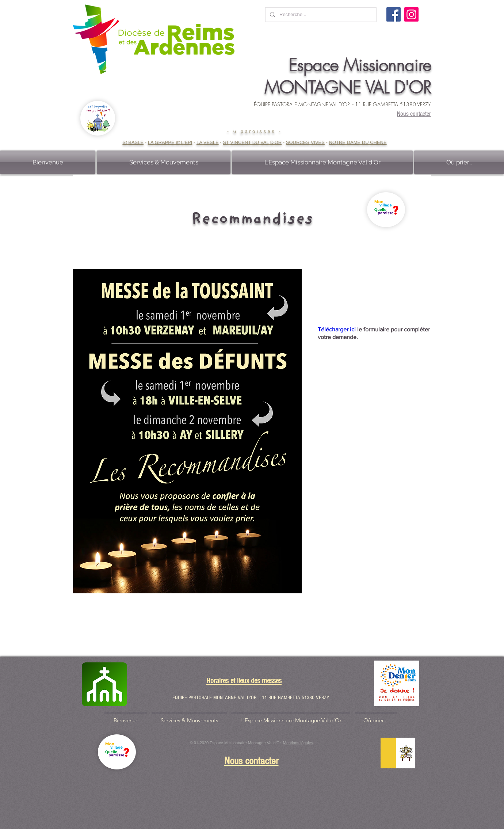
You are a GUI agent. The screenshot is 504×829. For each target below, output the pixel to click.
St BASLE (133, 142)
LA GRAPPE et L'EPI (170, 142)
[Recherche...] (320, 15)
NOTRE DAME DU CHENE (358, 142)
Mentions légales (298, 743)
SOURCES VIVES (305, 142)
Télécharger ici (337, 329)
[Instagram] (411, 14)
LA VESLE (208, 142)
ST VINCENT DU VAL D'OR (252, 142)
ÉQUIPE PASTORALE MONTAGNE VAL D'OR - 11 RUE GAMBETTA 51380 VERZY (342, 104)
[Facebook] (394, 14)
